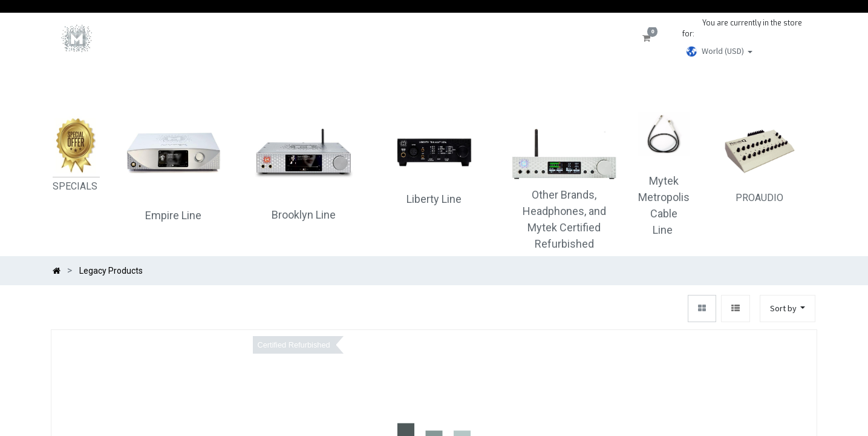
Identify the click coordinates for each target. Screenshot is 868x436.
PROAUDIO (760, 158)
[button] (788, 309)
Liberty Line (434, 199)
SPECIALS (76, 186)
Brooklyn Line (304, 215)
